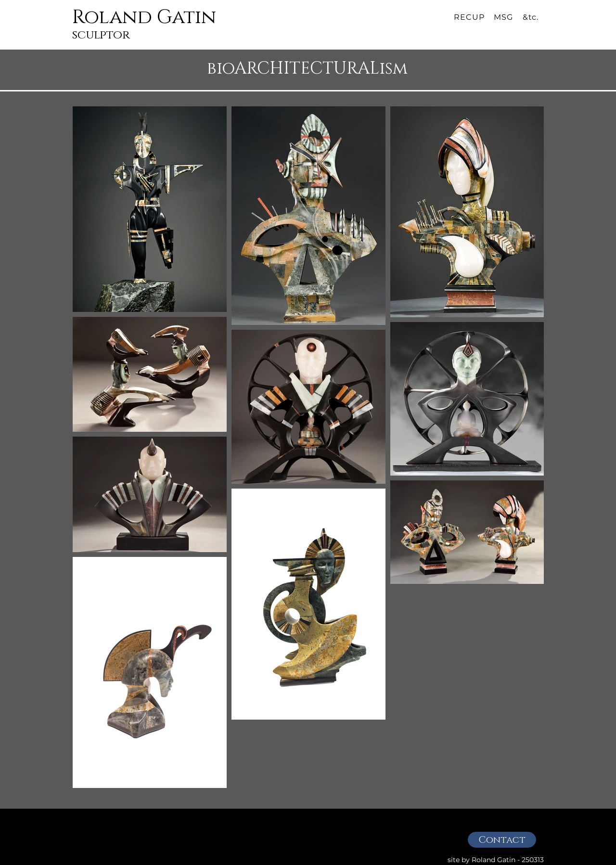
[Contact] (502, 840)
